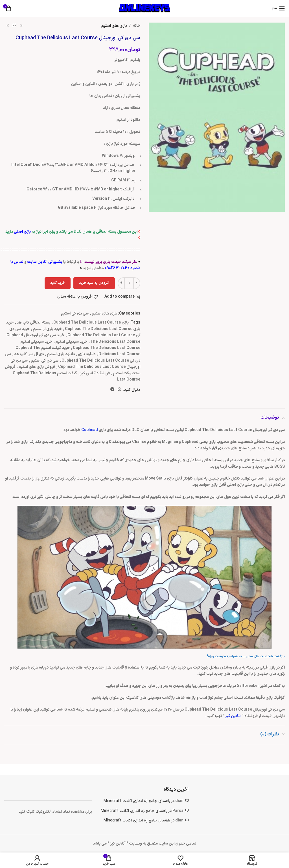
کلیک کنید (27, 812)
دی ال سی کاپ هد (29, 354)
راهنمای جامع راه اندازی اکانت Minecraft (137, 801)
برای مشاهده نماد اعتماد (72, 812)
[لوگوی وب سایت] (144, 8)
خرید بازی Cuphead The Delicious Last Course (73, 326)
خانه (137, 26)
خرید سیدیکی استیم (71, 342)
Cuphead (90, 430)
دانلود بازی (87, 354)
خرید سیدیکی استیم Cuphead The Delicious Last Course (80, 345)
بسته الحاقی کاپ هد (33, 323)
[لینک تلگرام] (112, 390)
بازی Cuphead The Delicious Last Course (91, 323)
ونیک (40, 812)
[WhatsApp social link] (119, 390)
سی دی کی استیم (75, 314)
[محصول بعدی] (8, 26)
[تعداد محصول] (129, 283)
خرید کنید (58, 283)
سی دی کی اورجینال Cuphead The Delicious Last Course (75, 364)
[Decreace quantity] (137, 283)
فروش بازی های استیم (37, 367)
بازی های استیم (114, 26)
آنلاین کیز (233, 716)
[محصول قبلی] (21, 26)
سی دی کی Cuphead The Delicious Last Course (73, 357)
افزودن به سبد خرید (94, 283)
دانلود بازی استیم (61, 354)
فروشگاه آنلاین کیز (95, 373)
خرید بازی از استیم (47, 329)
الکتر (48, 812)
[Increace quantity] (121, 283)
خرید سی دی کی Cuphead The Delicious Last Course (75, 332)
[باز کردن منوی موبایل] (278, 8)
